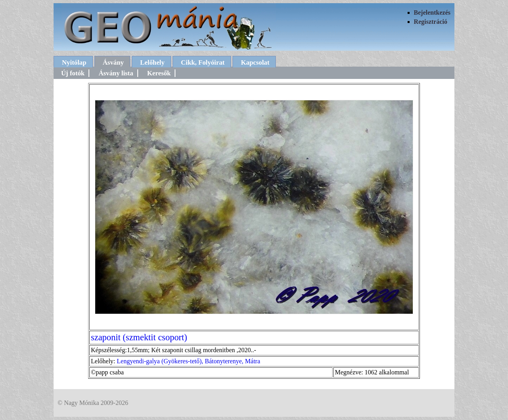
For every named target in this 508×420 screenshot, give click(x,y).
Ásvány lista (116, 73)
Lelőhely (152, 62)
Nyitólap (74, 62)
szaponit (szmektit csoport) (139, 337)
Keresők (159, 73)
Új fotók (73, 73)
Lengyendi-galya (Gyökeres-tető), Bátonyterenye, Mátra (188, 361)
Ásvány (113, 62)
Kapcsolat (255, 62)
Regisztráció (431, 22)
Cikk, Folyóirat (203, 62)
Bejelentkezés (432, 12)
